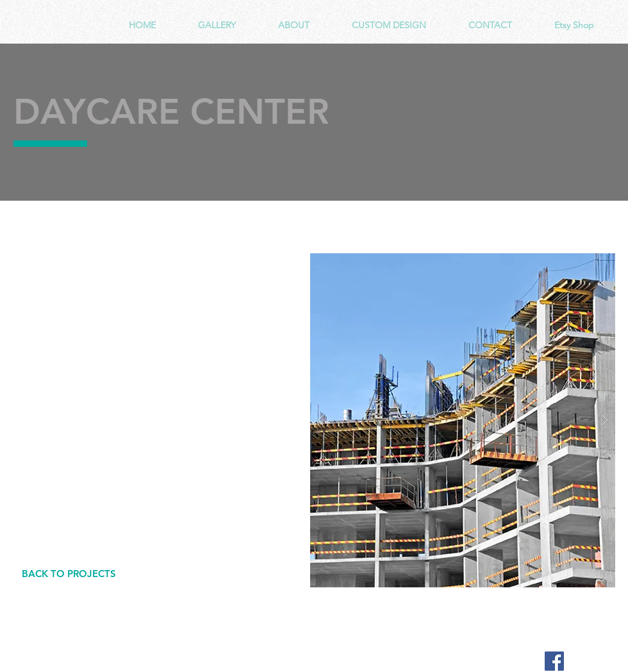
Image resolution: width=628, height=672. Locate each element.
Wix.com (267, 661)
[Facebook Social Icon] (554, 661)
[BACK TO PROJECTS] (69, 574)
